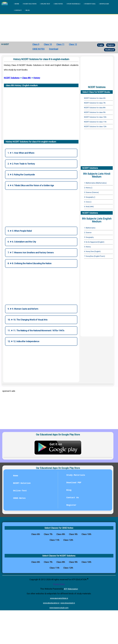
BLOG (27, 10)
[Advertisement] (59, 24)
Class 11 (60, 44)
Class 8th (26, 78)
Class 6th (36, 534)
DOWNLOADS (104, 4)
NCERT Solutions (12, 78)
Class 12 (73, 44)
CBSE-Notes (19, 498)
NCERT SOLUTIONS (29, 4)
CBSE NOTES (58, 4)
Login (101, 45)
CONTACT (18, 10)
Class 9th (73, 534)
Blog (69, 490)
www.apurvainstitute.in (59, 598)
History (37, 78)
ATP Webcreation (71, 589)
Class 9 (36, 44)
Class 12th (68, 540)
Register (111, 45)
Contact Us (73, 498)
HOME (17, 4)
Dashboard (110, 50)
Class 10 (48, 44)
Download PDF (74, 483)
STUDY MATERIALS (73, 4)
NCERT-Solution (22, 483)
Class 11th (54, 540)
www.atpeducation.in (51, 603)
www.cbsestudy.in (68, 603)
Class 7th (48, 534)
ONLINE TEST (45, 4)
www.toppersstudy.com (59, 608)
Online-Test (20, 491)
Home (16, 476)
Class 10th (86, 534)
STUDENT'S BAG (90, 4)
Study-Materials (76, 475)
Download (54, 49)
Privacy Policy (59, 584)
